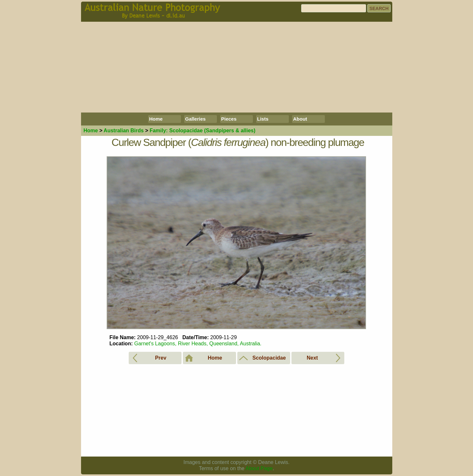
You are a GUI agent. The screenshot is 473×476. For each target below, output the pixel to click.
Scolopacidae (202, 131)
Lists (263, 119)
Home (156, 119)
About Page (259, 468)
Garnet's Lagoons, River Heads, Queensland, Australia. (198, 344)
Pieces (229, 119)
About (300, 119)
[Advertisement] (237, 67)
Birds (124, 131)
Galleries (195, 119)
